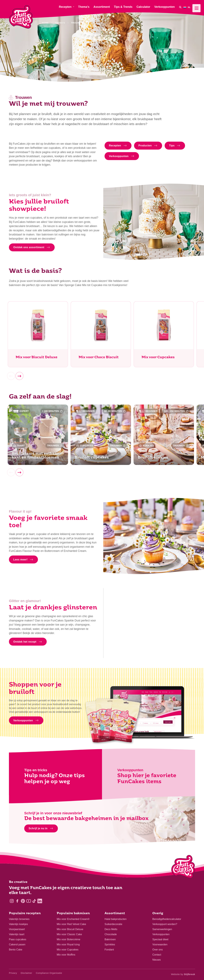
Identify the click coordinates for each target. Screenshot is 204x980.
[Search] (180, 7)
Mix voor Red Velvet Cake (71, 924)
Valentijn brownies (19, 919)
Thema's (60, 23)
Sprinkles (110, 944)
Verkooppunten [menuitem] (164, 7)
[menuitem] (189, 7)
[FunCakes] (21, 17)
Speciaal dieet (160, 939)
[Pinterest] (23, 901)
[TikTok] (34, 901)
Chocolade (111, 934)
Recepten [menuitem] (65, 7)
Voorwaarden (160, 944)
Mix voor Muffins (66, 955)
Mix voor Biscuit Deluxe (70, 929)
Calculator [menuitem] (143, 7)
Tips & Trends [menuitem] (123, 7)
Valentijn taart (17, 934)
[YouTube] (29, 901)
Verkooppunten (161, 934)
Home (45, 23)
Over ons (158, 950)
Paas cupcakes (18, 939)
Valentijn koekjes (18, 924)
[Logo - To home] (183, 867)
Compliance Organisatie (49, 973)
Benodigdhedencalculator (167, 919)
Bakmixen (110, 939)
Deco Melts (111, 929)
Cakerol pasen (17, 944)
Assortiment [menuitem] (102, 7)
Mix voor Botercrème (69, 939)
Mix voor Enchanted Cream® (73, 919)
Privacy (13, 973)
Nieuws (157, 960)
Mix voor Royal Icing (68, 944)
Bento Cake (16, 950)
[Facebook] (17, 901)
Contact (157, 955)
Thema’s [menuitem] (84, 7)
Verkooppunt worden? (165, 924)
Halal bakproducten (116, 919)
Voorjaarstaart (17, 929)
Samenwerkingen (162, 929)
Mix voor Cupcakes (68, 950)
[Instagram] (12, 901)
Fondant (109, 950)
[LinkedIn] (40, 901)
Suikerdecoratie (113, 924)
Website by (183, 974)
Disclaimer (26, 973)
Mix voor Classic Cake (69, 934)
